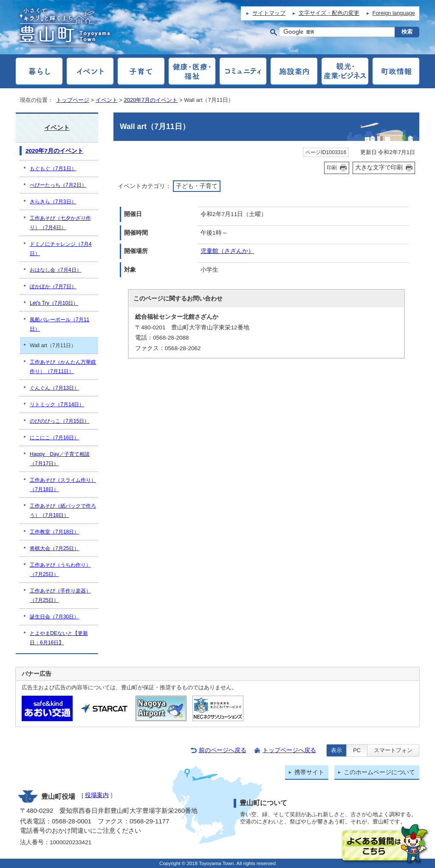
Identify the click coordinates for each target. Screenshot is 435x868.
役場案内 (97, 795)
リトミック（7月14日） (57, 405)
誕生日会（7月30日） (54, 617)
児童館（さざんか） (227, 251)
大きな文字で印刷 (379, 167)
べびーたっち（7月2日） (58, 185)
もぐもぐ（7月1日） (53, 169)
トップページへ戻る (289, 750)
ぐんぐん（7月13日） (54, 388)
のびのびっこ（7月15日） (59, 421)
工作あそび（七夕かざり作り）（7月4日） (60, 223)
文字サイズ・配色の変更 (329, 13)
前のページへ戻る (223, 750)
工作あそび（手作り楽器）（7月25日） (60, 596)
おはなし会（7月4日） (56, 270)
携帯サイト (309, 772)
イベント (107, 100)
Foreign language (394, 13)
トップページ (73, 100)
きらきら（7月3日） (53, 202)
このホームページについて (379, 772)
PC (357, 750)
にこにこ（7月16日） (54, 438)
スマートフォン (393, 750)
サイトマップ (269, 13)
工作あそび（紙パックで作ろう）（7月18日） (63, 511)
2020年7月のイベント (151, 100)
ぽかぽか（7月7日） (53, 287)
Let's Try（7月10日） (54, 303)
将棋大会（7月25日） (54, 548)
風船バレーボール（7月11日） (59, 324)
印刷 (332, 168)
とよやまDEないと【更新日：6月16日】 (59, 638)
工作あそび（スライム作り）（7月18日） (63, 485)
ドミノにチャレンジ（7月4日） (61, 249)
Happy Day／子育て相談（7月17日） (60, 459)
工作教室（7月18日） (54, 532)
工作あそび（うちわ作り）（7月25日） (60, 570)
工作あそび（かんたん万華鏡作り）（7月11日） (63, 367)
